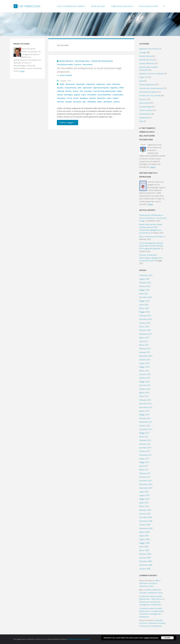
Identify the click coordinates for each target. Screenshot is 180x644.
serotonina (77, 102)
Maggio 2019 (144, 312)
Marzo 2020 (144, 308)
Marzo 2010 (144, 506)
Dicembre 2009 (145, 517)
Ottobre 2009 (145, 525)
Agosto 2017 (144, 338)
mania (83, 95)
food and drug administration (104, 91)
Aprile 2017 (144, 341)
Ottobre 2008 (145, 569)
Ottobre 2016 (145, 360)
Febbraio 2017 (145, 349)
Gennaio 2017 (145, 352)
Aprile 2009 (144, 547)
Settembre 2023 (146, 275)
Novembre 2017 (146, 334)
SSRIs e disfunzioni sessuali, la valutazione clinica (150, 583)
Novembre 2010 (146, 484)
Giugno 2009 (144, 539)
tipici (84, 102)
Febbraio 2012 (145, 440)
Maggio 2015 (144, 382)
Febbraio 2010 (145, 510)
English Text (144, 77)
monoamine (92, 95)
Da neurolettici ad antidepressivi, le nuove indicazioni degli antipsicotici (89, 70)
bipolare (60, 88)
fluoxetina (88, 91)
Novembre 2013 (146, 407)
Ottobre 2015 (145, 378)
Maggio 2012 (144, 433)
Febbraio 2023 (145, 283)
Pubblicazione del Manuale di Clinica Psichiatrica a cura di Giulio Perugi (153, 218)
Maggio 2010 (144, 499)
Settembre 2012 (146, 429)
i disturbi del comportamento (102, 61)
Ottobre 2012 (145, 426)
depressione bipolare (101, 88)
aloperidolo (80, 84)
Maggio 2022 (144, 290)
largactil (77, 95)
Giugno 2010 (144, 495)
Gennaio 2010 (145, 514)
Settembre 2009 (146, 528)
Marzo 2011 (144, 470)
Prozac (69, 98)
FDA (81, 91)
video (141, 121)
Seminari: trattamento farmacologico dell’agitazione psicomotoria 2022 (151, 258)
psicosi (76, 98)
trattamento (144, 118)
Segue (22, 71)
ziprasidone (108, 102)
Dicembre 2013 (145, 404)
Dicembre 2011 (145, 448)
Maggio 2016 (144, 367)
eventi (142, 81)
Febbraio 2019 (145, 316)
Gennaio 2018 (145, 330)
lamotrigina (68, 95)
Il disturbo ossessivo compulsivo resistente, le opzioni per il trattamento (152, 623)
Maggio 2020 (144, 301)
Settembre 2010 (146, 488)
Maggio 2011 (144, 462)
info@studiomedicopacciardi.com (79, 639)
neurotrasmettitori (104, 95)
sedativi (115, 98)
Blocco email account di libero (151, 237)
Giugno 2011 (144, 459)
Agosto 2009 (144, 532)
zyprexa (116, 102)
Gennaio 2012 (145, 444)
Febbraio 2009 (145, 554)
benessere (116, 84)
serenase (60, 102)
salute (109, 98)
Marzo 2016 (144, 371)
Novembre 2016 (146, 356)
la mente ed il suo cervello (150, 96)
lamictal (60, 95)
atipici (109, 84)
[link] (164, 6)
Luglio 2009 (144, 536)
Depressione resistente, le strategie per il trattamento (152, 614)
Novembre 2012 (146, 422)
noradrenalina (118, 95)
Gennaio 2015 (145, 385)
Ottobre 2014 (145, 389)
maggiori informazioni (151, 638)
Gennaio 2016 (145, 374)
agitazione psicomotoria (149, 49)
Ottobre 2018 (145, 323)
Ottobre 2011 (145, 451)
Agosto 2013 (144, 411)
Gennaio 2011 (145, 477)
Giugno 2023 (144, 279)
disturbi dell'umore (66, 61)
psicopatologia (145, 107)
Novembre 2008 (146, 565)
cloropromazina (70, 88)
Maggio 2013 (144, 415)
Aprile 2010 (144, 503)
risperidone (101, 98)
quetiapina (84, 98)
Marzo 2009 (144, 550)
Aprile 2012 (144, 437)
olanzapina (61, 98)
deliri (80, 88)
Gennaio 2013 (145, 418)
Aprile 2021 (144, 294)
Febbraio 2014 (145, 400)
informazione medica (65, 65)
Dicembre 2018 (145, 319)
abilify (62, 84)
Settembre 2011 (146, 455)
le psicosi (78, 65)
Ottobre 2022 (145, 286)
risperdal (92, 98)
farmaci (75, 91)
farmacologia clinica (82, 61)
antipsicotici (91, 84)
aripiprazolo (101, 84)
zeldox (99, 102)
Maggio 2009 (144, 543)
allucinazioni (70, 84)
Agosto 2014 (144, 393)
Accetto (167, 638)
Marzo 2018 (144, 327)
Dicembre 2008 (145, 561)
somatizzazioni (145, 114)
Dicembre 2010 (145, 481)
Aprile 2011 (144, 466)
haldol (119, 91)
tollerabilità (92, 102)
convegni (143, 52)
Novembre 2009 (146, 521)
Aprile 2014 (144, 396)
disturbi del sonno (147, 60)
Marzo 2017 (144, 345)
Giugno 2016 (144, 363)
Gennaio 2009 (145, 558)
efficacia (68, 91)
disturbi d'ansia (145, 56)
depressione (87, 88)
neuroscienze (87, 65)
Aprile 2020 (144, 305)
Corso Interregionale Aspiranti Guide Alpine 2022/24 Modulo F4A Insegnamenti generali (151, 246)
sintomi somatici (146, 110)
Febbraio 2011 (145, 473)
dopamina (114, 88)
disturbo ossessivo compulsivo (152, 74)
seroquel (68, 102)
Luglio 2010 (144, 492)
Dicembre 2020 (145, 297)
